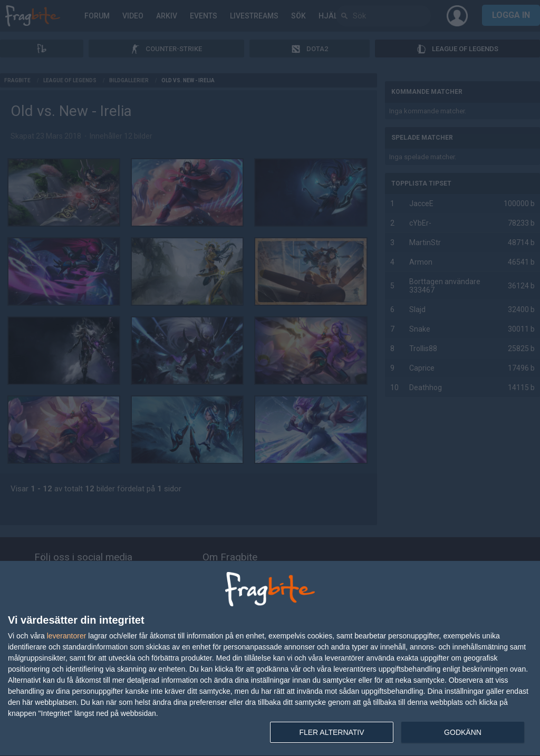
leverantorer (67, 636)
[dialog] (270, 659)
